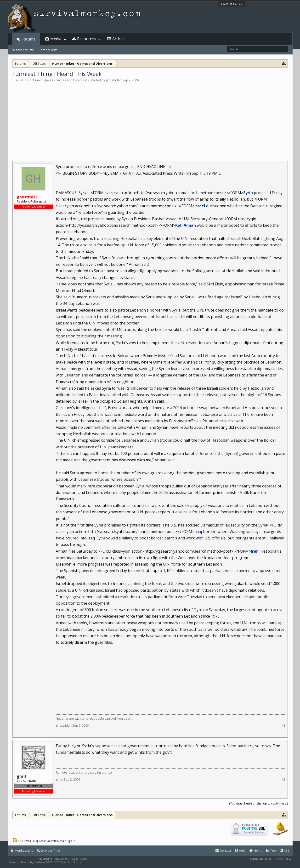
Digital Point (79, 859)
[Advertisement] (150, 118)
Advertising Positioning (52, 859)
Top (271, 851)
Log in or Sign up (232, 3)
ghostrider (113, 80)
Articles (119, 39)
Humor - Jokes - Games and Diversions (61, 80)
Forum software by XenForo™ (44, 862)
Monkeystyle (22, 851)
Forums (28, 39)
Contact (223, 851)
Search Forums (23, 50)
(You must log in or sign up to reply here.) (258, 803)
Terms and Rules (260, 859)
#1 (283, 726)
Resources (86, 39)
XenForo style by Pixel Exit (99, 862)
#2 (283, 779)
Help (240, 851)
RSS (285, 851)
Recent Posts (48, 50)
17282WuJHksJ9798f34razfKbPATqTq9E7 (46, 841)
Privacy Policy (283, 859)
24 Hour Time (49, 851)
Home (256, 851)
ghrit (59, 779)
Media (56, 39)
